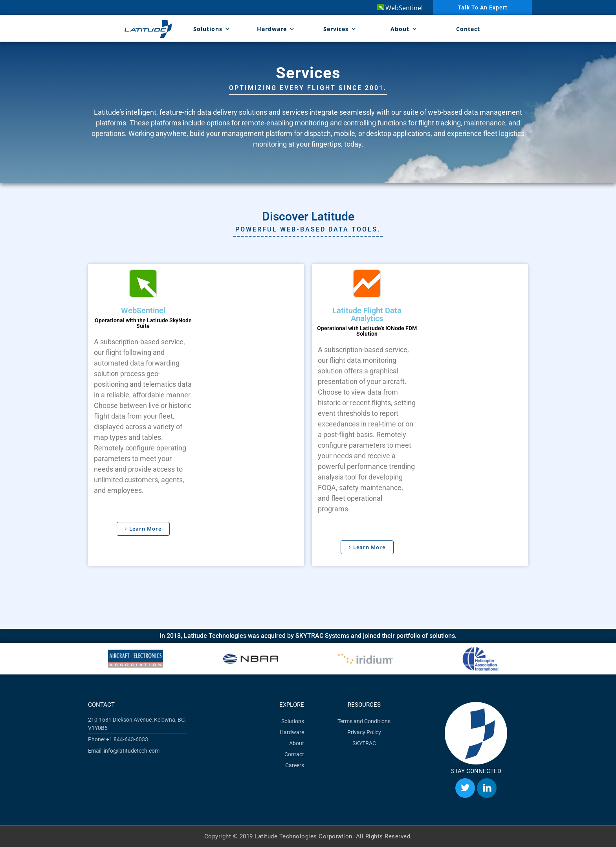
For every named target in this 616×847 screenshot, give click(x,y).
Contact (468, 29)
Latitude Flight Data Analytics (367, 314)
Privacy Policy (364, 732)
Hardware (276, 29)
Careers (295, 765)
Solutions (212, 29)
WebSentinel (400, 8)
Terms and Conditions (364, 721)
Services (340, 29)
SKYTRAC (364, 743)
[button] (97, 659)
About (404, 29)
